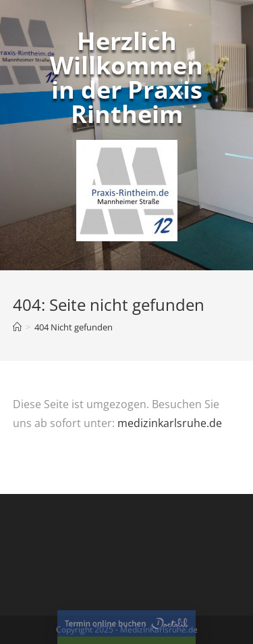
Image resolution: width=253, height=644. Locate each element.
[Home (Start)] (17, 327)
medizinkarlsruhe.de (170, 423)
